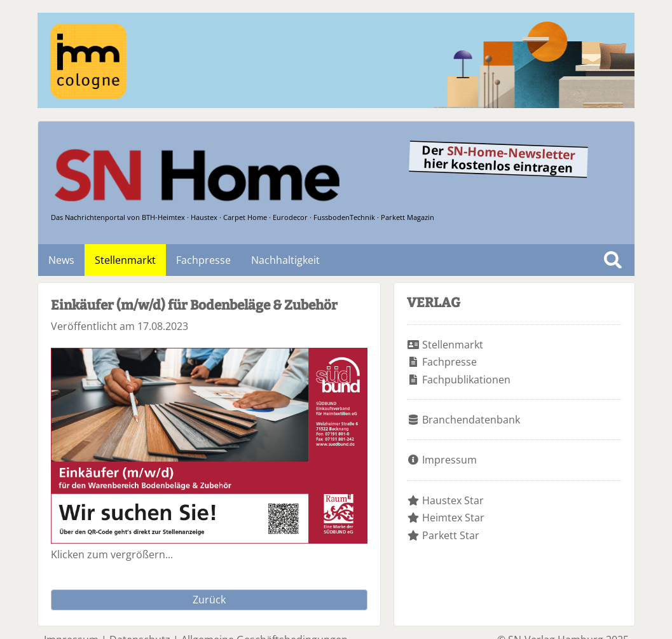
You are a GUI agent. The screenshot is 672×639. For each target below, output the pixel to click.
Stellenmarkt (125, 260)
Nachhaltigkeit (285, 260)
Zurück (209, 600)
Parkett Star (451, 535)
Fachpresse (203, 260)
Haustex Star (453, 500)
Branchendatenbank (471, 420)
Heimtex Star (453, 518)
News (61, 260)
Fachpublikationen (466, 380)
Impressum (449, 460)
